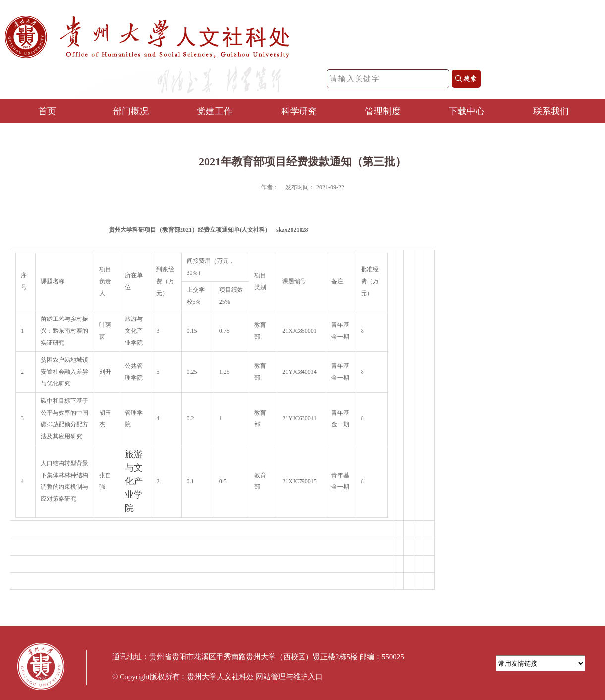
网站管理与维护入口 (289, 677)
